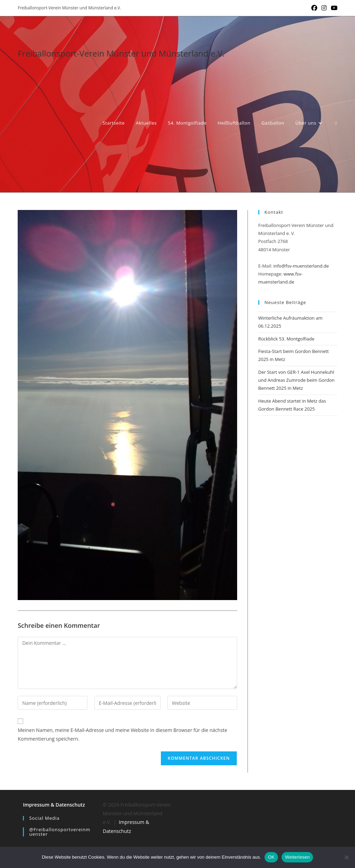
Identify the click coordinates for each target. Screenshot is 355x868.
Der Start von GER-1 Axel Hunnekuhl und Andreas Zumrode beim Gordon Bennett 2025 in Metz (296, 380)
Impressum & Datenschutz (54, 805)
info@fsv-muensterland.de (301, 266)
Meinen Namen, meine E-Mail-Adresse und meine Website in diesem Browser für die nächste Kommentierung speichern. (122, 734)
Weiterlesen (297, 857)
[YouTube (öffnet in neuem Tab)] (333, 8)
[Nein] (346, 857)
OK (271, 857)
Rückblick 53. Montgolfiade (286, 339)
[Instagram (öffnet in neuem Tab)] (324, 8)
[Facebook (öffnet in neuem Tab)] (314, 8)
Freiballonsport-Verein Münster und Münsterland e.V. (121, 53)
